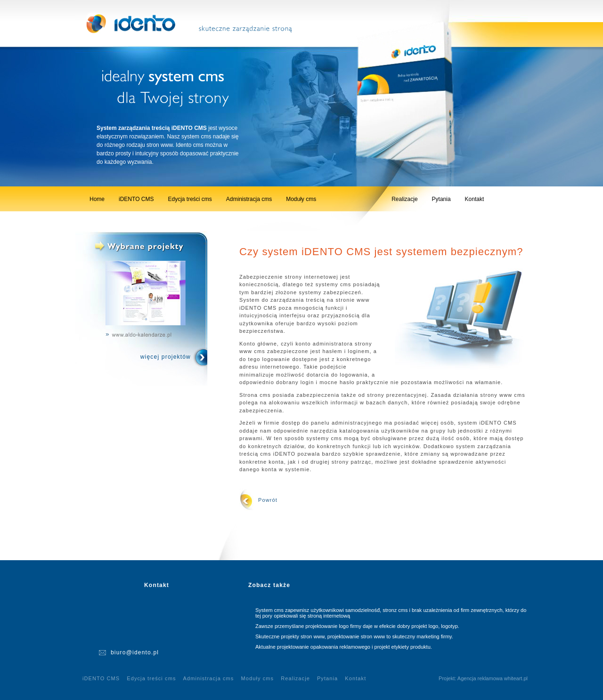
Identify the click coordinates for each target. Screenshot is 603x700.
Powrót (268, 500)
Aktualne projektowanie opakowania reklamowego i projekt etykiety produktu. (344, 647)
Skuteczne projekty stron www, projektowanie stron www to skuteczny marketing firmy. (354, 636)
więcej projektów (166, 357)
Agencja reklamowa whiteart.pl (493, 678)
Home (97, 199)
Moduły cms (301, 199)
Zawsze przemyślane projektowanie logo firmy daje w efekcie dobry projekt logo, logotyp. (357, 626)
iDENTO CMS (136, 199)
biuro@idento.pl (135, 652)
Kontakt (475, 199)
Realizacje (404, 199)
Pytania (441, 199)
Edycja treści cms (190, 199)
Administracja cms (249, 199)
